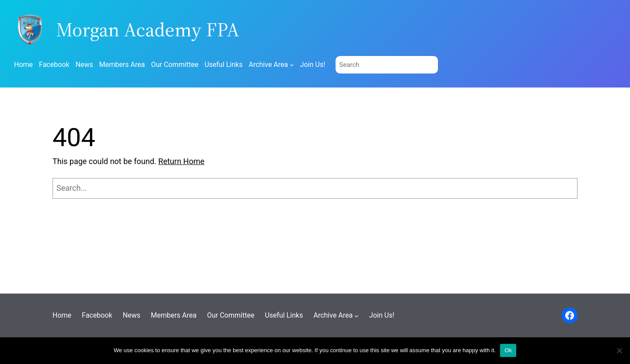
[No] (619, 350)
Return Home (181, 161)
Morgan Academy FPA (148, 30)
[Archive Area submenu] (292, 65)
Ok (508, 350)
